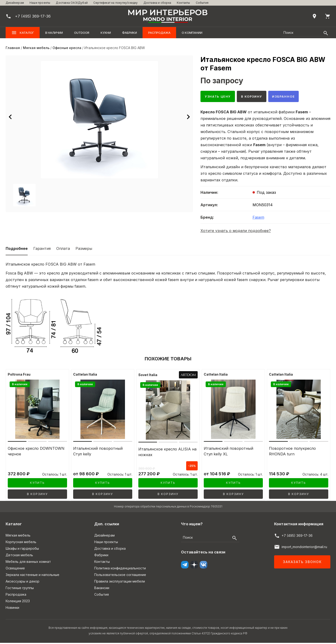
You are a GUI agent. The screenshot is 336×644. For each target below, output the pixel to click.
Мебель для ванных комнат (28, 563)
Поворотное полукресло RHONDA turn (292, 452)
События (202, 3)
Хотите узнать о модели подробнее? (236, 232)
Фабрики (130, 33)
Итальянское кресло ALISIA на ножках (167, 453)
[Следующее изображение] (188, 117)
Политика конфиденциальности (120, 569)
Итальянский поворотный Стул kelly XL (228, 452)
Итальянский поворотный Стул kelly (98, 452)
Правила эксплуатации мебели (120, 582)
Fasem (258, 218)
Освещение (15, 569)
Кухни (106, 33)
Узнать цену (219, 97)
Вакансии (102, 589)
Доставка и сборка (157, 3)
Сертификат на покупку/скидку (116, 3)
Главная (13, 48)
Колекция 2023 (18, 602)
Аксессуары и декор (23, 582)
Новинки (12, 609)
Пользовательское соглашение (120, 576)
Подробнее (17, 250)
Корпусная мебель (21, 543)
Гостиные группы (20, 589)
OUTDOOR (82, 33)
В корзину (257, 97)
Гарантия (42, 250)
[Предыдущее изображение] (10, 117)
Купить (37, 484)
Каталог (23, 33)
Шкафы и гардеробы (22, 550)
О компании (192, 33)
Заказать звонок (302, 563)
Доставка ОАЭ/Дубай (72, 3)
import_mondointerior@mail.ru (304, 548)
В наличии (54, 33)
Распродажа (159, 33)
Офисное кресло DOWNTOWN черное (36, 452)
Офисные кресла (67, 48)
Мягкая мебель (36, 48)
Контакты (183, 3)
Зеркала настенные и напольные (32, 576)
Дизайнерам (15, 3)
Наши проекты (40, 3)
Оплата (63, 250)
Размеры (84, 250)
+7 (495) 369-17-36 (297, 537)
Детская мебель (19, 556)
